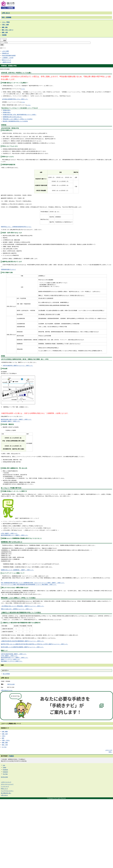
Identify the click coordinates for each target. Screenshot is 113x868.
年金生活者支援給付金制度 (9, 55)
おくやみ (4, 747)
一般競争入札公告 (6, 62)
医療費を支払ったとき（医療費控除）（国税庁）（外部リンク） (17, 570)
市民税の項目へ (7, 110)
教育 (3, 738)
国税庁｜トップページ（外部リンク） (11, 659)
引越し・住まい (6, 740)
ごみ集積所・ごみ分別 (8, 58)
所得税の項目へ (7, 112)
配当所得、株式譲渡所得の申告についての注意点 (15, 121)
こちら (23, 89)
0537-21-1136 (11, 684)
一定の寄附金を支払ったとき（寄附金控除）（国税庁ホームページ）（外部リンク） (23, 606)
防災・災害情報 (7, 17)
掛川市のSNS (4, 777)
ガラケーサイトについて (7, 784)
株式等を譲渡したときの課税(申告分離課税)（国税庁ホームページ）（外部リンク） (22, 647)
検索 (2, 45)
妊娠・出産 (5, 734)
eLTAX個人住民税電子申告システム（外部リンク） (15, 99)
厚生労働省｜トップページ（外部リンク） (12, 661)
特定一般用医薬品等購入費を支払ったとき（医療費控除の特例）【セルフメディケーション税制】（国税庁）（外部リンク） (33, 583)
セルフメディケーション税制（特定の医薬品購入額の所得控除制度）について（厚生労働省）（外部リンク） (29, 585)
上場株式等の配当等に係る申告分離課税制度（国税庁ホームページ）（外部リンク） (23, 641)
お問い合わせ (6, 13)
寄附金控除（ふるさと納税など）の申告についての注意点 (18, 119)
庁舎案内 (11, 756)
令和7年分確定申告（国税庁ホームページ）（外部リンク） (18, 366)
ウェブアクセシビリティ (7, 791)
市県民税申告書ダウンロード (8, 269)
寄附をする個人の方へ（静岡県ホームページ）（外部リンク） (17, 609)
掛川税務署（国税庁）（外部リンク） (11, 421)
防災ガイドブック (6, 60)
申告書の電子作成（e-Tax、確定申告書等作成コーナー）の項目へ (20, 115)
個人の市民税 (6, 674)
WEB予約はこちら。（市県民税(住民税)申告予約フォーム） (16, 227)
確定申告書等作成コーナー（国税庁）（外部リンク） (15, 535)
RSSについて (4, 789)
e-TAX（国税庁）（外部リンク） (9, 533)
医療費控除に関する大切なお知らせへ (13, 117)
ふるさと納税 (5, 51)
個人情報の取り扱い (6, 793)
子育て (4, 736)
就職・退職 (5, 743)
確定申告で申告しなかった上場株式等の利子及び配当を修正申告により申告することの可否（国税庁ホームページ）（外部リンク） (35, 644)
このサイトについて (6, 782)
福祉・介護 (5, 745)
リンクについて (5, 786)
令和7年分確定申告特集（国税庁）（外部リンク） (14, 654)
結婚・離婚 (5, 732)
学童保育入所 (5, 53)
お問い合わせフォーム (7, 690)
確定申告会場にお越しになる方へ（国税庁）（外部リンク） (16, 419)
